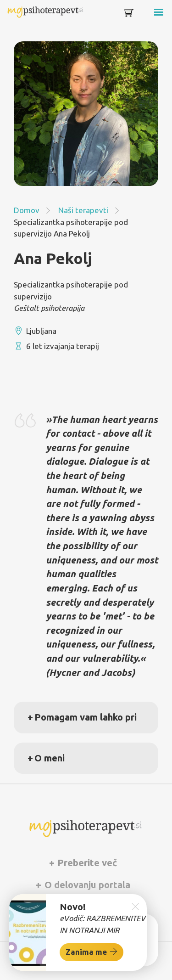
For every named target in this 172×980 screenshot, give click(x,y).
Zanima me (92, 952)
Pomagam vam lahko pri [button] (86, 717)
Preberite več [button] (86, 863)
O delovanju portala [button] (86, 885)
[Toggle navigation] (145, 14)
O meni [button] (50, 758)
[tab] (86, 717)
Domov (27, 210)
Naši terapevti (83, 210)
